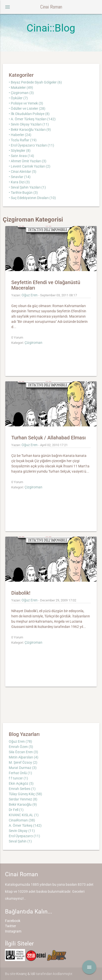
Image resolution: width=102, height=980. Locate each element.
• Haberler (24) (20, 135)
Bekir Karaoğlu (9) (23, 804)
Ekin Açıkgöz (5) (21, 783)
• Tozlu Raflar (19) (23, 140)
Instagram (13, 931)
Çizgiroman (33, 343)
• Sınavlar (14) (20, 177)
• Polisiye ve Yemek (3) (26, 103)
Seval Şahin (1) (20, 841)
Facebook (13, 921)
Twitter (11, 926)
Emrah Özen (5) (21, 747)
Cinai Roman (51, 7)
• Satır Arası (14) (21, 156)
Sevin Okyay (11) (22, 831)
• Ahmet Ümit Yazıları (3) (28, 161)
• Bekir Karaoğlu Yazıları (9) (30, 130)
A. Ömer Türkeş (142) (25, 825)
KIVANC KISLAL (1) (24, 815)
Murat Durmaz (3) (23, 768)
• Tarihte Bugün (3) (23, 193)
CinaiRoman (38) (22, 820)
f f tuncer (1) (18, 778)
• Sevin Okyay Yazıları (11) (29, 124)
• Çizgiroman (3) (21, 93)
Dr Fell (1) (16, 810)
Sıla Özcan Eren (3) (23, 752)
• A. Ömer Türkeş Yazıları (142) (32, 119)
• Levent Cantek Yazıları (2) (30, 166)
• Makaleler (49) (21, 88)
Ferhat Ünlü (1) (20, 773)
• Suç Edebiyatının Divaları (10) (32, 198)
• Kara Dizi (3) (19, 182)
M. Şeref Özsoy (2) (23, 762)
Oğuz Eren (30, 295)
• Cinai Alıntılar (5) (23, 172)
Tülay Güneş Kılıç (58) (25, 794)
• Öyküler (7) (18, 98)
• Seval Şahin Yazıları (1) (27, 187)
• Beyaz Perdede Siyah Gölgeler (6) (35, 82)
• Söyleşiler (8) (20, 151)
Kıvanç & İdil (26, 974)
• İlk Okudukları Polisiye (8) (29, 114)
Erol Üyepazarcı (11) (24, 836)
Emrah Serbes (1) (22, 789)
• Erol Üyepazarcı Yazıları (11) (31, 145)
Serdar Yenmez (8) (23, 799)
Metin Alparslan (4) (24, 757)
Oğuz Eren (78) (20, 741)
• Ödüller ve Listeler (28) (27, 109)
